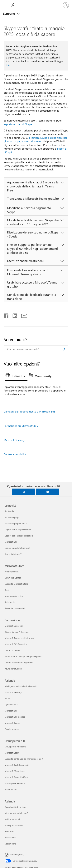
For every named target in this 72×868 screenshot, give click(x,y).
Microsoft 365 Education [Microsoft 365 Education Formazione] (16, 644)
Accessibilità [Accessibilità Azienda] (10, 838)
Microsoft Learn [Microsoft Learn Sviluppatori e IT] (12, 753)
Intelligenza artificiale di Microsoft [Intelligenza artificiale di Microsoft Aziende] (21, 686)
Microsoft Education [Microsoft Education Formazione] (14, 626)
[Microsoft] (36, 3)
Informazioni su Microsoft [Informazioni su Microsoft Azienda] (16, 813)
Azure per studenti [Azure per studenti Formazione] (13, 669)
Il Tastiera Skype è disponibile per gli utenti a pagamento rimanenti (35, 139)
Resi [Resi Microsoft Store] (7, 590)
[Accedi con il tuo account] (66, 5)
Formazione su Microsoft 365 (21, 426)
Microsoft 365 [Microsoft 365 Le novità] (11, 542)
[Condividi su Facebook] (6, 315)
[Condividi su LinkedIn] (13, 315)
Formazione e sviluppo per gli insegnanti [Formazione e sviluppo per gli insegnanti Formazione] (23, 656)
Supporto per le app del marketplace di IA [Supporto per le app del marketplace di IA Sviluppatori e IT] (24, 759)
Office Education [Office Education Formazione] (12, 650)
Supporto (9, 14)
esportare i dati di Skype (18, 124)
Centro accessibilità (15, 454)
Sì (24, 492)
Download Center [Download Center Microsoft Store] (13, 578)
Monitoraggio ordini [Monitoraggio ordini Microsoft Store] (14, 596)
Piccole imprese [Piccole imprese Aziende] (12, 729)
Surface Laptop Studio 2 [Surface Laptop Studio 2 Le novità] (16, 523)
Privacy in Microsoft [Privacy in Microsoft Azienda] (14, 825)
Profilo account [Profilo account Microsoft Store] (12, 572)
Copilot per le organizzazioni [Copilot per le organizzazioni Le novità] (18, 530)
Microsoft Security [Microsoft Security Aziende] (13, 692)
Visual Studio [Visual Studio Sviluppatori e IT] (11, 789)
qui (8, 65)
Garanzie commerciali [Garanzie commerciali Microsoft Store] (15, 608)
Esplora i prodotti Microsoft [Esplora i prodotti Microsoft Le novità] (17, 548)
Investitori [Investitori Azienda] (9, 831)
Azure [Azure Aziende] (7, 698)
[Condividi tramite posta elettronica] (22, 315)
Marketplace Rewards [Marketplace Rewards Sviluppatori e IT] (15, 783)
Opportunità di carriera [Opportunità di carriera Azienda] (15, 807)
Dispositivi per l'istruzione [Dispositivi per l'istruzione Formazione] (17, 632)
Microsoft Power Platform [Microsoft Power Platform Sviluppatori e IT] (16, 777)
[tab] (16, 376)
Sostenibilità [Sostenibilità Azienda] (10, 844)
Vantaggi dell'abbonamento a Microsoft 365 (30, 411)
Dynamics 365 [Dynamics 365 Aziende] (11, 705)
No (48, 492)
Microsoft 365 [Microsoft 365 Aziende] (11, 711)
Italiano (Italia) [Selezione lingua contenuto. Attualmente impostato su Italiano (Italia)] (17, 855)
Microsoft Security (14, 440)
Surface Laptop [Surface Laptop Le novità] (12, 517)
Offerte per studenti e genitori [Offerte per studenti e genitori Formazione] (19, 663)
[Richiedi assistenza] (13, 5)
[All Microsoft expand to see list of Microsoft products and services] (5, 5)
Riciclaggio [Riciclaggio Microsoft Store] (10, 602)
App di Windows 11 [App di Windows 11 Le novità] (14, 554)
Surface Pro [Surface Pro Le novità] (10, 511)
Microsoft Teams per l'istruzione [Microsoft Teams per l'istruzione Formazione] (20, 638)
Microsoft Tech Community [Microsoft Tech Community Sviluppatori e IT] (17, 765)
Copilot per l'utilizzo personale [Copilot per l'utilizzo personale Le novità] (19, 536)
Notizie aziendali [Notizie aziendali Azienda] (12, 819)
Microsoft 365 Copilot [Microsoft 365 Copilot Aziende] (15, 717)
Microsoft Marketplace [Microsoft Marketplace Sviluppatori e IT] (15, 771)
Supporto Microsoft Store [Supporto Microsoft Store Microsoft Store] (16, 584)
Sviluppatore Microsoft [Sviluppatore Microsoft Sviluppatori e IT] (15, 747)
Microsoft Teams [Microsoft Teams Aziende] (12, 723)
